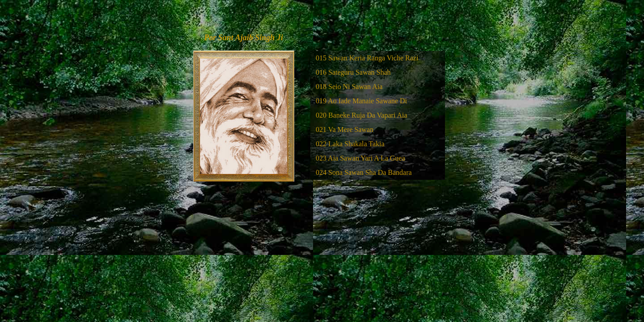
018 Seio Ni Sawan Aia (349, 87)
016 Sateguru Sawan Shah (353, 72)
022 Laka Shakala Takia (350, 144)
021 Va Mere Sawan (345, 129)
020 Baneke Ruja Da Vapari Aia (362, 115)
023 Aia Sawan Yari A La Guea (360, 158)
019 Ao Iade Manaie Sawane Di (361, 101)
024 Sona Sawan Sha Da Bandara (364, 172)
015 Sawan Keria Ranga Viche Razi (367, 58)
